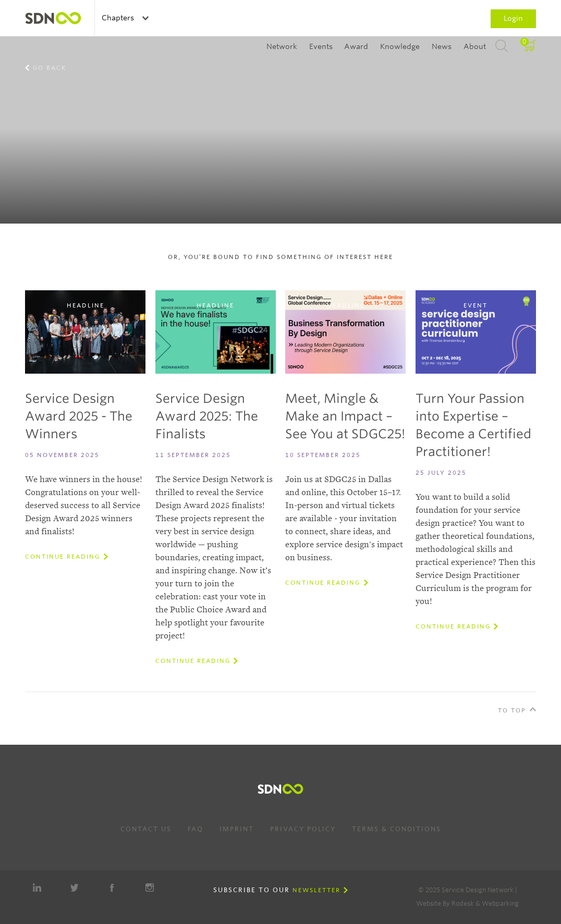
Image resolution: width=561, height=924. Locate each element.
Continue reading (63, 557)
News (442, 46)
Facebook (112, 888)
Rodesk (463, 903)
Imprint (237, 829)
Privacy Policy (303, 829)
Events (321, 46)
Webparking (500, 903)
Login (513, 18)
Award (356, 46)
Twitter (75, 888)
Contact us (146, 829)
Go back (50, 68)
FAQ (196, 829)
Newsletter (316, 890)
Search (502, 46)
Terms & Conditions (397, 829)
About (475, 46)
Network (282, 46)
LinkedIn (37, 888)
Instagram (150, 888)
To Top (512, 710)
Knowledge (400, 46)
